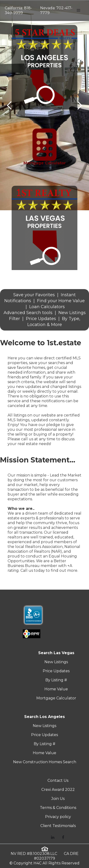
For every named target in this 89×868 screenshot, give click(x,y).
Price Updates (56, 671)
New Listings (56, 662)
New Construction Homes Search (45, 762)
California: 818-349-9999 (18, 10)
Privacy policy (58, 817)
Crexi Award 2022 (58, 790)
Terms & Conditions (58, 808)
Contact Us (58, 780)
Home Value (56, 689)
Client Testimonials (58, 826)
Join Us (58, 799)
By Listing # (56, 680)
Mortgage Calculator (56, 698)
